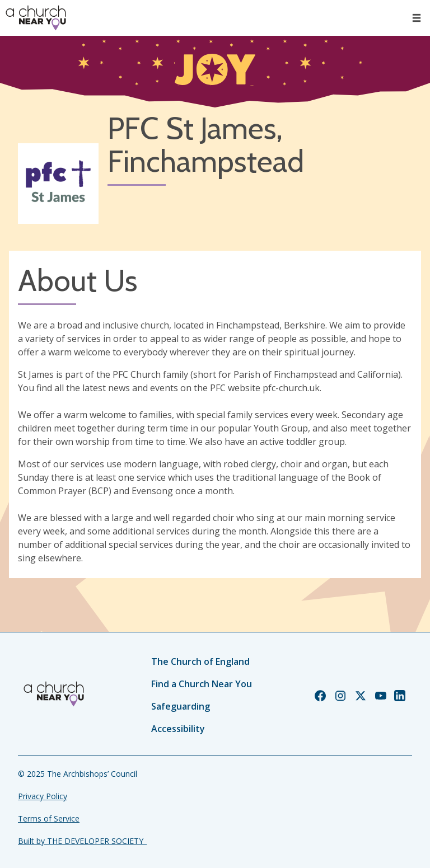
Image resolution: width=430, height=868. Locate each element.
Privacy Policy (43, 796)
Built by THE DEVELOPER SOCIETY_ (82, 841)
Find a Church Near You (202, 684)
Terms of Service (49, 818)
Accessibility (178, 729)
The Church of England (200, 661)
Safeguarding (181, 706)
